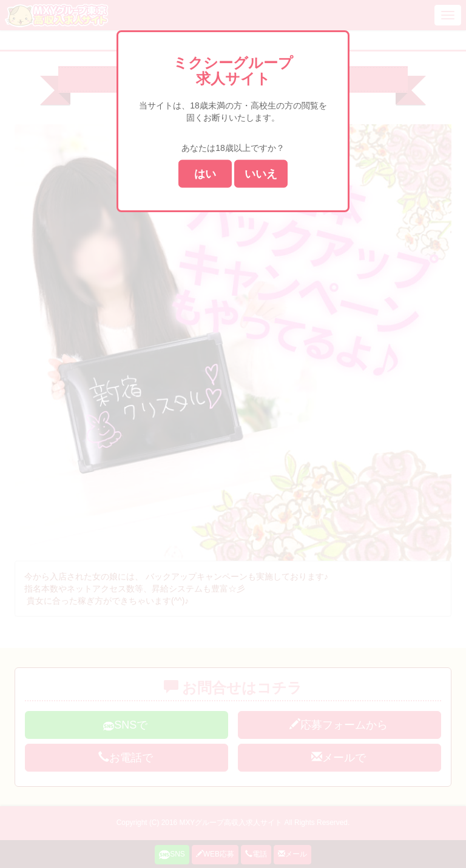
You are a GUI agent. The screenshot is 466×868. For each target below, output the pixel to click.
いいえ (261, 173)
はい (205, 173)
